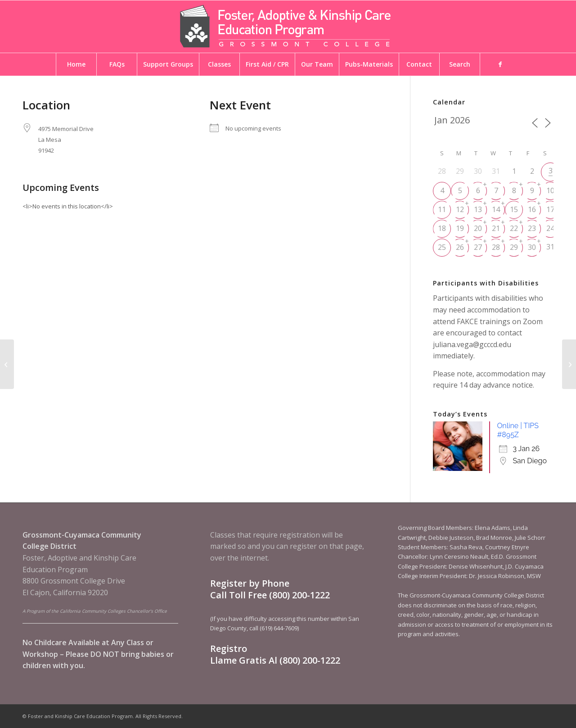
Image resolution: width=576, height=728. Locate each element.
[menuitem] (76, 64)
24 (550, 228)
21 (496, 228)
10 (550, 190)
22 (514, 228)
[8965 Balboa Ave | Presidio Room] (7, 364)
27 (478, 247)
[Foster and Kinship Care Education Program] (288, 27)
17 (550, 209)
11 (442, 209)
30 (532, 247)
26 (460, 247)
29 (514, 247)
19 (460, 228)
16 (532, 209)
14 (496, 209)
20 (478, 228)
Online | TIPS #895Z (518, 430)
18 (442, 228)
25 (442, 247)
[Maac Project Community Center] (569, 364)
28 (496, 247)
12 (460, 209)
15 (514, 209)
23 (532, 228)
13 (478, 209)
